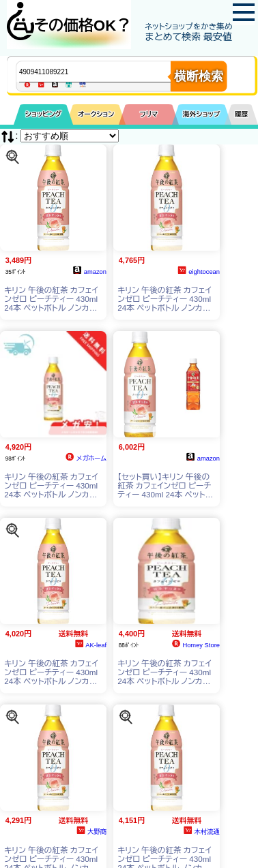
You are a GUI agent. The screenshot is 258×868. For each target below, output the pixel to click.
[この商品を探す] (13, 156)
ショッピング (43, 114)
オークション (96, 114)
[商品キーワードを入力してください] (106, 72)
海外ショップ (201, 114)
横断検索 (199, 76)
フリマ (149, 114)
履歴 (242, 114)
